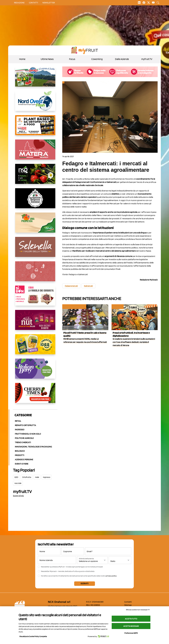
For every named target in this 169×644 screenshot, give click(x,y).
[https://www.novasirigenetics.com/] (35, 176)
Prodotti (20, 455)
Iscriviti (85, 583)
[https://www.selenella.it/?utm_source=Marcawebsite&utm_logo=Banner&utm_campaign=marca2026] (35, 249)
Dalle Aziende (122, 59)
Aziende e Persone (24, 459)
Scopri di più (18, 496)
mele (37, 477)
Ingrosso (20, 430)
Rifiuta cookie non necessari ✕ (138, 610)
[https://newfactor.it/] (35, 322)
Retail (18, 421)
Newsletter (49, 3)
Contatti (128, 602)
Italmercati (88, 286)
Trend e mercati (23, 442)
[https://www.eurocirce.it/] (35, 79)
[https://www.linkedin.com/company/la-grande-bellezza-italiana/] (35, 200)
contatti (33, 3)
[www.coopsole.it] (35, 298)
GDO (16, 477)
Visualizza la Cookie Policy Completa (33, 636)
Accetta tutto (131, 619)
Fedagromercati (71, 286)
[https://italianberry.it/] (35, 371)
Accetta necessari (131, 626)
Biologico (20, 451)
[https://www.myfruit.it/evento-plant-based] (35, 127)
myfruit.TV (147, 59)
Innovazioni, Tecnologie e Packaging (33, 447)
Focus (72, 59)
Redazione (19, 3)
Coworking (97, 59)
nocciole (18, 483)
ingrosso (47, 477)
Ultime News (47, 59)
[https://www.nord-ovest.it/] (35, 103)
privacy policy (111, 576)
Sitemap (128, 605)
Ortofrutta (27, 477)
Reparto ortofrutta (25, 425)
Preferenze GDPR (131, 633)
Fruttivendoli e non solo (28, 434)
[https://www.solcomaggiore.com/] (35, 273)
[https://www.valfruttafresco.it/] (35, 225)
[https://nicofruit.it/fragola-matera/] (35, 152)
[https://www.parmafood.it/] (35, 346)
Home (22, 59)
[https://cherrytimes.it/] (35, 395)
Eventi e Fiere (22, 464)
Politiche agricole (24, 438)
